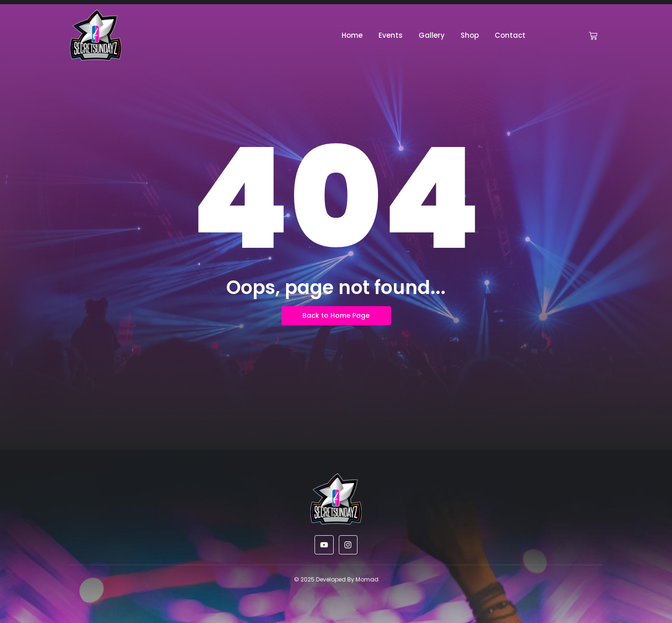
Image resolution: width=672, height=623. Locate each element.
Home (352, 35)
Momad (367, 579)
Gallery (432, 35)
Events (391, 35)
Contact (510, 35)
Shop (470, 35)
